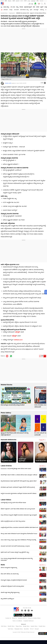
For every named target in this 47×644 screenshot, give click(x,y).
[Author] (2, 83)
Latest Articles (6, 466)
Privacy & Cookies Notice (34, 618)
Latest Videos (6, 500)
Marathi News (11, 626)
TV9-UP (41, 1)
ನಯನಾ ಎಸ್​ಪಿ (8, 83)
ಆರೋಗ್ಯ (42, 10)
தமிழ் (29, 1)
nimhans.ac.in (18, 340)
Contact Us (8, 618)
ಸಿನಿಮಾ (21, 7)
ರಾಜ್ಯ (17, 7)
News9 (2, 1)
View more (42, 466)
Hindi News (4, 626)
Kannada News (4, 13)
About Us (14, 618)
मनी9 (38, 1)
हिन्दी (6, 1)
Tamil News (11, 629)
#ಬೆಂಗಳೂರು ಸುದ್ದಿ (24, 10)
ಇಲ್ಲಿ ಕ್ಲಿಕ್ (18, 332)
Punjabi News (42, 626)
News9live (26, 629)
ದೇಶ (34, 7)
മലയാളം (33, 1)
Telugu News (19, 626)
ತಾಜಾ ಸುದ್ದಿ (6, 7)
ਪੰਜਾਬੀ (25, 1)
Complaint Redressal (28, 621)
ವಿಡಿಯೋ (6, 10)
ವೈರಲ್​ (42, 7)
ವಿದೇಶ (38, 7)
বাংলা (22, 1)
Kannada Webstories (9, 440)
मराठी (14, 1)
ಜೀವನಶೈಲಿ (36, 10)
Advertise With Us (22, 618)
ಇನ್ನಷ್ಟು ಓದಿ (42, 440)
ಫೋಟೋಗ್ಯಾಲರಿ (28, 7)
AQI (32, 4)
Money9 (37, 629)
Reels (3, 565)
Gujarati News (34, 626)
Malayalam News (19, 629)
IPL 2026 (13, 7)
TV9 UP (32, 629)
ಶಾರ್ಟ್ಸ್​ (11, 10)
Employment (12, 13)
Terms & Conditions (17, 621)
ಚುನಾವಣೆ (16, 10)
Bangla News (26, 626)
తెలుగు (10, 1)
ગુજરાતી (18, 1)
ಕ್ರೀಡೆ (31, 10)
